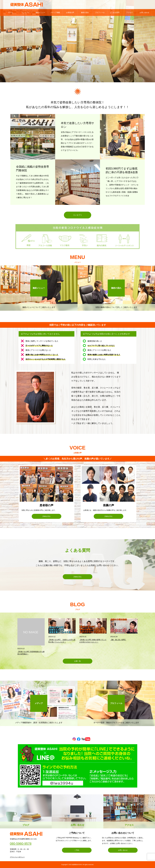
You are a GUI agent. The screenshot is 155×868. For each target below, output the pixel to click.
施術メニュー (40, 12)
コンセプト (25, 12)
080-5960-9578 (21, 844)
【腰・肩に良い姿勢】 (118, 640)
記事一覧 (78, 661)
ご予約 (77, 850)
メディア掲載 (55, 12)
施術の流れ (85, 12)
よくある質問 (115, 12)
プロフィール (100, 12)
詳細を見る (47, 516)
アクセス (130, 12)
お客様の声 (70, 12)
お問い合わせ (144, 12)
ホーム (11, 12)
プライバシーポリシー (17, 857)
